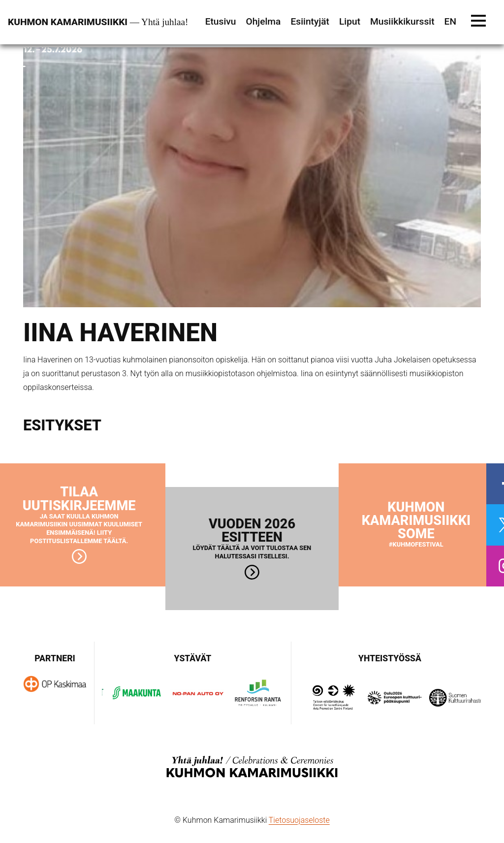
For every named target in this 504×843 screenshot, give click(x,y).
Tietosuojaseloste (299, 820)
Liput (350, 21)
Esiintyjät (310, 21)
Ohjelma (263, 21)
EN (450, 21)
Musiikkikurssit (402, 21)
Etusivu (221, 21)
